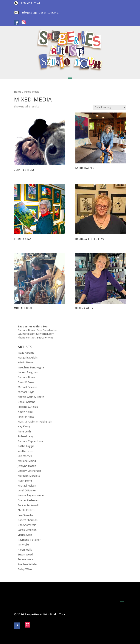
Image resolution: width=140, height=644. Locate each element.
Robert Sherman (28, 520)
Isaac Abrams (26, 353)
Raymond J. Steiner (29, 540)
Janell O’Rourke (27, 490)
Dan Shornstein (27, 525)
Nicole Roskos (26, 510)
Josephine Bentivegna (31, 367)
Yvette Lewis (26, 451)
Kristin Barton (26, 362)
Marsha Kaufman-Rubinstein (35, 422)
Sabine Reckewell (28, 505)
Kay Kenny (24, 426)
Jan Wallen (24, 544)
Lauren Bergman (28, 372)
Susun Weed (25, 554)
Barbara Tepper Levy (30, 441)
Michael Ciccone (27, 387)
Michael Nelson (27, 486)
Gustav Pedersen (28, 500)
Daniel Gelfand (27, 402)
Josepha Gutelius (28, 407)
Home (18, 92)
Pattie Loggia (26, 446)
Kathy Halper (26, 412)
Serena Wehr (25, 559)
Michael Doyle (26, 392)
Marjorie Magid (27, 461)
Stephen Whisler (28, 564)
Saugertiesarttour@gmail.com (36, 334)
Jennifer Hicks (26, 417)
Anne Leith (24, 431)
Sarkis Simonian (27, 530)
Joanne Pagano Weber (31, 495)
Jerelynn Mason (27, 466)
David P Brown (27, 382)
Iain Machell (25, 456)
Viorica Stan (25, 535)
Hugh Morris (25, 481)
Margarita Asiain (28, 357)
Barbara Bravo (26, 377)
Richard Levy (25, 436)
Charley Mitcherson (29, 471)
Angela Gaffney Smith (31, 397)
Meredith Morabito (29, 476)
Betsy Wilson (25, 569)
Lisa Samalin (25, 515)
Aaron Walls (25, 550)
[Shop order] (109, 107)
